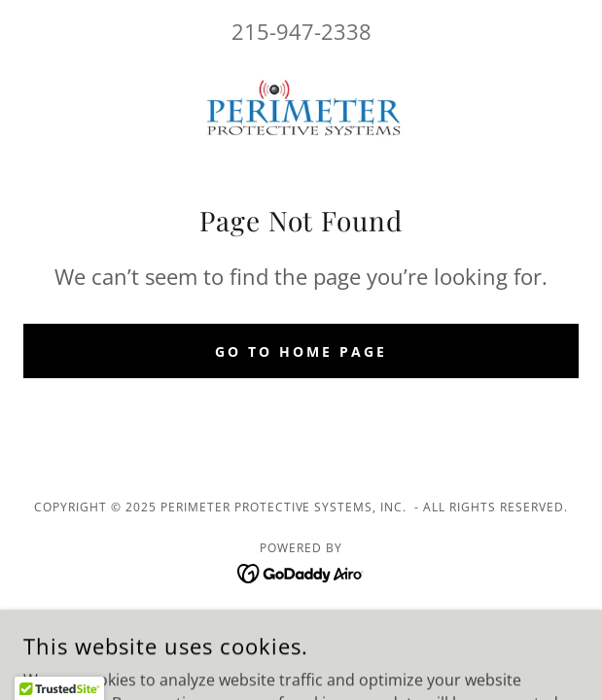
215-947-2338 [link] (301, 31)
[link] (301, 110)
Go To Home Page (301, 351)
